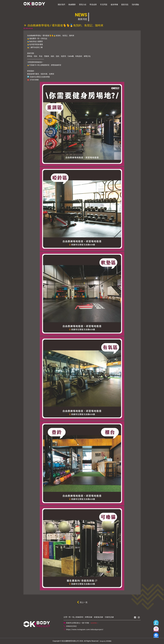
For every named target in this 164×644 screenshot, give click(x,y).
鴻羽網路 (109, 641)
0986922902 (71, 626)
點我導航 (94, 623)
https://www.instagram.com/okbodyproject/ (85, 630)
